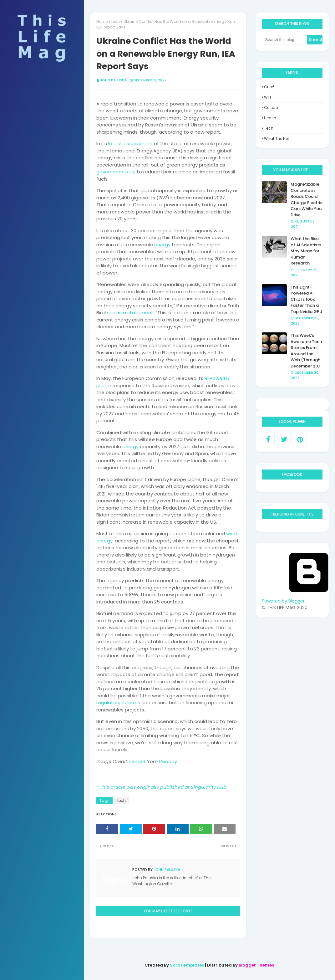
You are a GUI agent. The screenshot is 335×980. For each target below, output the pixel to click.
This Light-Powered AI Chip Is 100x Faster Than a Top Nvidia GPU (306, 299)
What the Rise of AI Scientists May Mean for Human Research (306, 251)
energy (162, 245)
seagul (137, 761)
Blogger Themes (256, 965)
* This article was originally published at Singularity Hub (161, 787)
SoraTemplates (187, 965)
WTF (268, 97)
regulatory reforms (118, 703)
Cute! (269, 87)
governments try (116, 172)
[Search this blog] (285, 40)
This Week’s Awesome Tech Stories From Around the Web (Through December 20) (306, 351)
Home (102, 21)
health (270, 118)
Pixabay (168, 761)
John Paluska (113, 80)
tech (116, 21)
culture (271, 108)
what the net (277, 139)
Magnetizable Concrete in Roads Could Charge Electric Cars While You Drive (307, 200)
